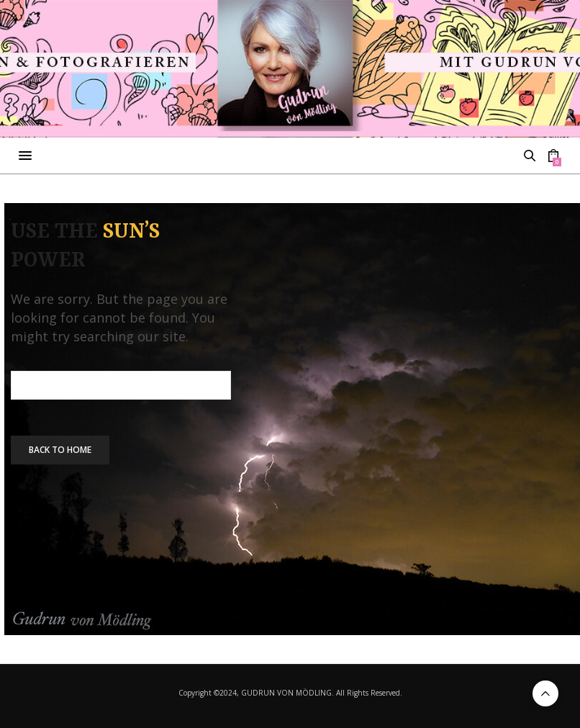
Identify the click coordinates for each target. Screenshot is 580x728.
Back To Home (60, 450)
